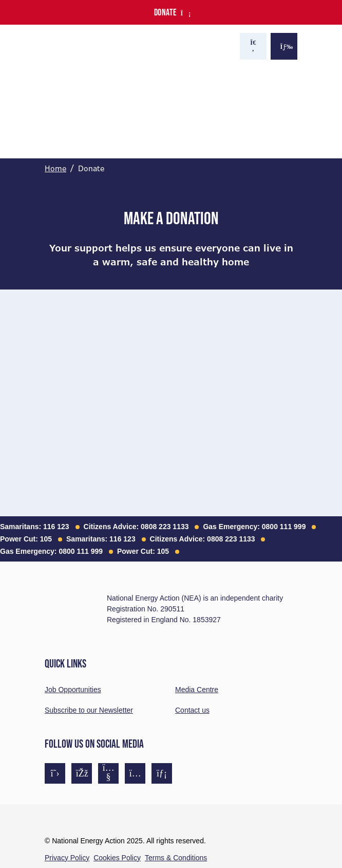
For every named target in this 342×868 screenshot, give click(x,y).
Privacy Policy (67, 858)
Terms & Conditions (176, 858)
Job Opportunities (73, 690)
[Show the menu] (284, 46)
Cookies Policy (117, 858)
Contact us (192, 710)
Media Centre (197, 690)
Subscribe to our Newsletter (89, 710)
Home (55, 169)
